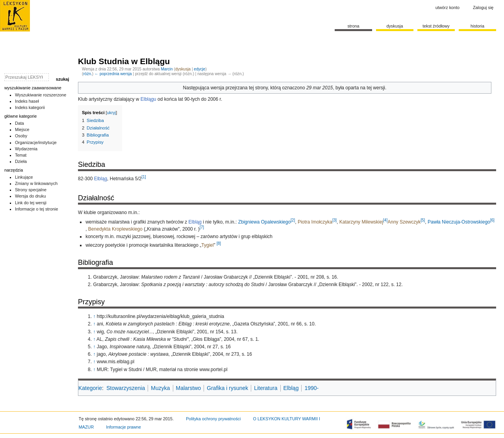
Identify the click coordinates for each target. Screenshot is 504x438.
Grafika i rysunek (227, 388)
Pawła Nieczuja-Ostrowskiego (459, 222)
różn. (87, 74)
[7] (202, 227)
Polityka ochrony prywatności (213, 419)
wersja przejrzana (229, 88)
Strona (353, 26)
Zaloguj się (483, 7)
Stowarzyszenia (126, 388)
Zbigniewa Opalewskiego (264, 222)
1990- (311, 388)
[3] (334, 220)
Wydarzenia (26, 149)
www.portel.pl (213, 370)
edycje (199, 69)
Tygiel (207, 245)
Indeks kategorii (30, 107)
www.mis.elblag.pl (116, 362)
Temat (21, 155)
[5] (423, 220)
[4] (385, 220)
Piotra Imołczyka (315, 222)
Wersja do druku (31, 196)
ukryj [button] (112, 113)
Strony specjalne (31, 190)
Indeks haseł (27, 101)
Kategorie (90, 388)
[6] (492, 220)
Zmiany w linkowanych (36, 183)
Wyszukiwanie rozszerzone (41, 95)
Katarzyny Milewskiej (361, 222)
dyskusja (183, 69)
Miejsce (22, 129)
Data (19, 123)
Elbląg (101, 179)
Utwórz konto (447, 7)
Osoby (21, 136)
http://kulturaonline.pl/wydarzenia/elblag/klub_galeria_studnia (161, 316)
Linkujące (24, 177)
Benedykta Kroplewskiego (115, 229)
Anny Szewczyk (404, 222)
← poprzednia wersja (113, 74)
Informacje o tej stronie (37, 209)
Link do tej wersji (31, 203)
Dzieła (21, 161)
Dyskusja (395, 26)
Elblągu (148, 99)
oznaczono (294, 88)
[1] (144, 177)
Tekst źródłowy (436, 26)
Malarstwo (189, 388)
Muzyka (160, 388)
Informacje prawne (123, 427)
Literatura (266, 388)
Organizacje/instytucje (36, 142)
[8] (219, 243)
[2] (293, 220)
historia (477, 26)
